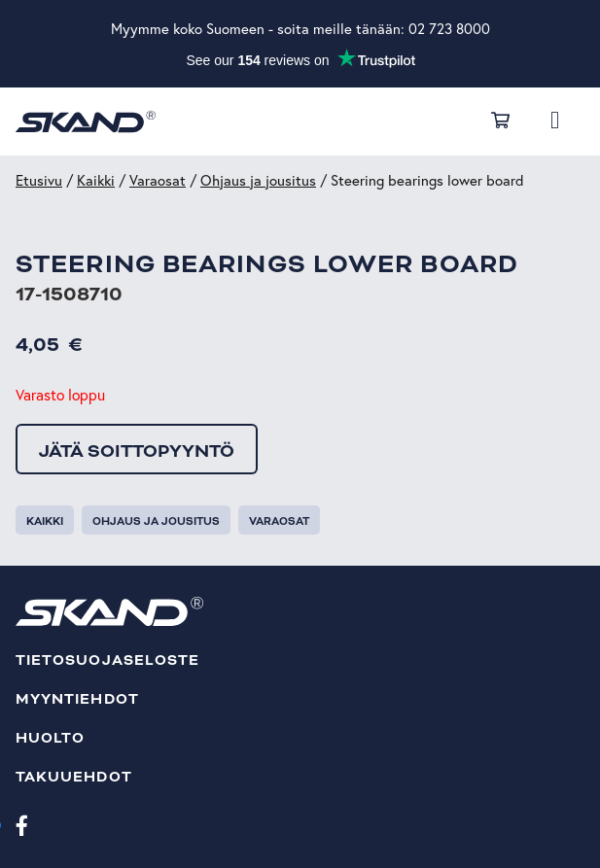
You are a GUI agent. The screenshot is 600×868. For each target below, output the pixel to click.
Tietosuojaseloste (107, 660)
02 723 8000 (449, 29)
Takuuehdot (74, 777)
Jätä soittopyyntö (137, 451)
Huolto (50, 738)
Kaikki (96, 180)
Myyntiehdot (77, 699)
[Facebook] (22, 824)
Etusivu (39, 180)
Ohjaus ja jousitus (258, 180)
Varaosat (158, 180)
